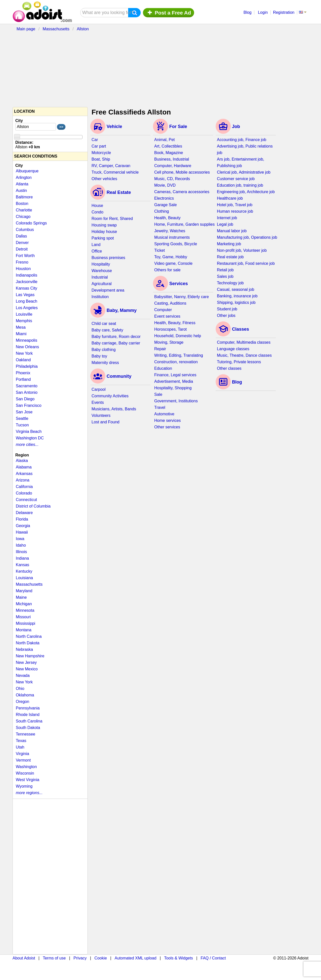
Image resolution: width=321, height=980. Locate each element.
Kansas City (26, 288)
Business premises (108, 258)
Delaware (24, 513)
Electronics (164, 198)
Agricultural (102, 284)
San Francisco (29, 405)
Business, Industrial (172, 159)
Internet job (227, 218)
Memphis (24, 321)
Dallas (21, 236)
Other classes (229, 368)
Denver (22, 243)
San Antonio (27, 392)
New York (24, 353)
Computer (163, 310)
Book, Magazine (169, 153)
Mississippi (25, 623)
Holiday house (104, 232)
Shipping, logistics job (236, 302)
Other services (167, 427)
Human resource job (235, 211)
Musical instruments (172, 237)
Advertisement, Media (174, 381)
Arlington (24, 177)
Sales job (225, 276)
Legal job (225, 224)
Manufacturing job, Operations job (247, 237)
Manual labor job (232, 231)
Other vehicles (104, 179)
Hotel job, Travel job (235, 205)
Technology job (230, 283)
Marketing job (229, 244)
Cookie (101, 958)
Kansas (22, 565)
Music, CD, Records (172, 179)
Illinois (21, 552)
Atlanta (22, 184)
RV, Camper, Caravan (111, 166)
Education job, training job (240, 185)
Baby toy (99, 356)
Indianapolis (26, 275)
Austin (21, 191)
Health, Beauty (167, 218)
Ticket (159, 250)
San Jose (24, 412)
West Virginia (28, 780)
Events (98, 402)
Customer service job (236, 179)
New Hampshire (30, 656)
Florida (22, 519)
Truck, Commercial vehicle (115, 172)
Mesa (21, 327)
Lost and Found (105, 422)
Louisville (24, 314)
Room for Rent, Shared (112, 219)
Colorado (24, 493)
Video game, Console (173, 263)
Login (263, 12)
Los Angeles (27, 308)
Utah (20, 747)
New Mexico (27, 669)
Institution (100, 297)
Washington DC (30, 438)
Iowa (20, 539)
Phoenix (23, 373)
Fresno (22, 262)
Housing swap (104, 225)
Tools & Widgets (178, 958)
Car (95, 140)
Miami (21, 334)
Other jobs (226, 316)
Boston (22, 204)
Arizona (23, 480)
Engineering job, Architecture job (246, 192)
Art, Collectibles (168, 146)
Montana (24, 630)
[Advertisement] (134, 68)
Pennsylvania (28, 708)
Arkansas (24, 474)
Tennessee (25, 734)
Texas (21, 741)
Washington (26, 767)
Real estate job (230, 257)
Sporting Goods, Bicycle (176, 244)
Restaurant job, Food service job (246, 263)
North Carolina (29, 636)
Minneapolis (26, 340)
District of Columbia (33, 506)
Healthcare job (230, 198)
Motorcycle (101, 153)
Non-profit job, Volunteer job (242, 250)
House (97, 206)
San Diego (25, 399)
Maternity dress (105, 363)
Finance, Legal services (175, 375)
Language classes (233, 349)
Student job (227, 309)
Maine (21, 597)
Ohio (20, 689)
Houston (23, 269)
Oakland (23, 360)
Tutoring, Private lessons (239, 362)
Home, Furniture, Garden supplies (184, 224)
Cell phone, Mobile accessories (182, 172)
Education (163, 368)
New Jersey (26, 662)
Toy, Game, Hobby (171, 257)
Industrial (100, 277)
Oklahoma (25, 695)
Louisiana (24, 578)
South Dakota (28, 728)
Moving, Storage (169, 342)
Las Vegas (25, 295)
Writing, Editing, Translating (179, 355)
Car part (99, 146)
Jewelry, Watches (170, 231)
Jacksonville (27, 282)
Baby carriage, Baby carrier (116, 343)
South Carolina (29, 721)
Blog (248, 12)
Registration (284, 12)
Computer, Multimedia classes (244, 342)
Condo (97, 212)
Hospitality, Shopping (173, 388)
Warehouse (102, 271)
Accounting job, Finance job (242, 140)
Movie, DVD (165, 185)
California (24, 487)
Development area (108, 290)
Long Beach (26, 301)
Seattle (22, 418)
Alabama (24, 467)
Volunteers (101, 415)
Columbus (25, 230)
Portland (23, 379)
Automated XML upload (136, 958)
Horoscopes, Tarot (171, 329)
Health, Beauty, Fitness (175, 323)
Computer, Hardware (173, 166)
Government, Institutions (176, 401)
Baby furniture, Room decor (116, 337)
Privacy (80, 958)
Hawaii (22, 532)
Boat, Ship (101, 159)
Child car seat (104, 324)
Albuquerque (27, 171)
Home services (168, 420)
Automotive (164, 414)
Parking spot (103, 238)
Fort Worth (25, 256)
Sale (158, 394)
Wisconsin (25, 773)
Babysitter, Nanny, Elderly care (182, 297)
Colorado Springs (31, 223)
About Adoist (24, 958)
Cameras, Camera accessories (182, 192)
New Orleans (27, 347)
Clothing (162, 211)
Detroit (22, 249)
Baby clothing (104, 350)
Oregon (22, 702)
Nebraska (24, 649)
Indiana (22, 558)
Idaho (21, 545)
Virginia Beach (29, 432)
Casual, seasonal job (236, 289)
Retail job (225, 270)
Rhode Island (28, 715)
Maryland (24, 591)
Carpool (99, 389)
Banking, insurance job (237, 296)
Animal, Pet (165, 140)
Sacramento (27, 386)
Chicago (23, 217)
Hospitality (101, 264)
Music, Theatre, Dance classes (244, 355)
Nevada (23, 676)
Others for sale (167, 270)
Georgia (23, 526)
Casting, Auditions (170, 303)
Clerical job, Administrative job (244, 172)
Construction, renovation (176, 362)
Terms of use (54, 958)
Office (97, 251)
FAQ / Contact (213, 958)
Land (96, 245)
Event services (167, 316)
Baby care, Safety (107, 330)
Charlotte (24, 210)
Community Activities (110, 396)
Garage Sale (166, 205)
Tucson (22, 425)
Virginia (22, 754)
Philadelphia (27, 366)
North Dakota (28, 643)
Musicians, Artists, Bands (114, 409)
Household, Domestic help (178, 336)
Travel (160, 407)
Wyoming (24, 786)
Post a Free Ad (169, 13)
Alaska (22, 461)
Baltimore (24, 197)
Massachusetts (29, 584)
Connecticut (26, 500)
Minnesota (25, 610)
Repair (160, 349)
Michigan (24, 604)
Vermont (23, 760)
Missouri (23, 617)
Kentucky (24, 571)
